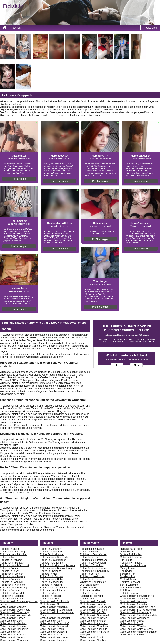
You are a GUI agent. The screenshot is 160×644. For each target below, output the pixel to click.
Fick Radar (126, 571)
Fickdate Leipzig (129, 593)
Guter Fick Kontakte (131, 557)
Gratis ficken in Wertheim (94, 610)
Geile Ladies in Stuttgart (93, 621)
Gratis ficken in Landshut (134, 601)
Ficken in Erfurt (48, 593)
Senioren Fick (128, 574)
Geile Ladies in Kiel (11, 632)
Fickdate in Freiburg (51, 585)
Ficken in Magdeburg (51, 582)
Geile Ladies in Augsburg (94, 629)
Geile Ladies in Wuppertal (54, 637)
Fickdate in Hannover (12, 582)
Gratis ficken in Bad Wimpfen (56, 610)
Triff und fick (127, 560)
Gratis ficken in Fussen (13, 618)
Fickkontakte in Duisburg (13, 588)
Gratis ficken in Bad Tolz (93, 612)
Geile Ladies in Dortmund (54, 626)
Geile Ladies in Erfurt (91, 637)
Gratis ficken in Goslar (52, 604)
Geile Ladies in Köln (51, 621)
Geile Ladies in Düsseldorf (54, 623)
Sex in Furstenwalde (131, 588)
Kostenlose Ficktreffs (91, 596)
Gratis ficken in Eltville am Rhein (138, 607)
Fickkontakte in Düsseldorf (14, 565)
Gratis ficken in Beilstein (93, 601)
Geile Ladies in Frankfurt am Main (138, 615)
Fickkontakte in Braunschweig (56, 568)
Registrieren (150, 28)
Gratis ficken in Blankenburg (135, 612)
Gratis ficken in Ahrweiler (134, 604)
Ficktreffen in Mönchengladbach (57, 565)
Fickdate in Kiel (48, 574)
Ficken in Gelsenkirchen (53, 560)
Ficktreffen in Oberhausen (54, 588)
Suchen (16, 28)
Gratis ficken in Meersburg (14, 612)
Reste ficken (127, 552)
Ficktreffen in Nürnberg (12, 585)
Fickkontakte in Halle (51, 579)
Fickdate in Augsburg (51, 563)
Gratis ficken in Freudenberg (96, 607)
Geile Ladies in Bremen (13, 626)
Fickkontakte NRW (90, 590)
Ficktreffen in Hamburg (12, 552)
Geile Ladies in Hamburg (14, 623)
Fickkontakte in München (14, 554)
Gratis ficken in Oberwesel (94, 615)
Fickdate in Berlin (9, 549)
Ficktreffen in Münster (52, 554)
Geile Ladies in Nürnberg (94, 640)
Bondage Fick (128, 576)
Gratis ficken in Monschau (54, 607)
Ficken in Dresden (10, 579)
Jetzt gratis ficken (90, 585)
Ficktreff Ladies (88, 593)
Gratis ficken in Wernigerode (16, 615)
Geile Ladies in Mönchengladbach (139, 632)
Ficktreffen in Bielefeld (12, 596)
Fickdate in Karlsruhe (52, 552)
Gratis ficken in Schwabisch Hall (138, 596)
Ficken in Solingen (90, 574)
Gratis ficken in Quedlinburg (15, 610)
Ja (117, 365)
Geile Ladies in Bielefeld (53, 640)
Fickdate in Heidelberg (92, 576)
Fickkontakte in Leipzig (12, 576)
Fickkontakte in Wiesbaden (55, 557)
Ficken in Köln (8, 557)
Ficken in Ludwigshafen (93, 563)
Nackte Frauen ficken (132, 549)
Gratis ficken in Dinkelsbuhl (55, 618)
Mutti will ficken (128, 579)
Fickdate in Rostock (51, 596)
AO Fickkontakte (89, 588)
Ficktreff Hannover (130, 582)
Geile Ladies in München (94, 618)
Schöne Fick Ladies (131, 554)
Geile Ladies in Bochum (53, 635)
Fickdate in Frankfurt (11, 560)
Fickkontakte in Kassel (92, 549)
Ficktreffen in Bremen (12, 574)
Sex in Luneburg (129, 585)
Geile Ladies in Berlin (12, 621)
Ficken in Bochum (10, 590)
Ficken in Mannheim (51, 549)
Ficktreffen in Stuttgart (12, 563)
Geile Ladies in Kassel (132, 635)
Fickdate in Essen (10, 571)
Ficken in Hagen (89, 552)
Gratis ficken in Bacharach (54, 601)
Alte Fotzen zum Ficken (133, 565)
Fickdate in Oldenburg (92, 565)
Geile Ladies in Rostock (13, 635)
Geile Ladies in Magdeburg (15, 640)
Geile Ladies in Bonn (131, 623)
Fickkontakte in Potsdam (93, 560)
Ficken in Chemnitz (50, 571)
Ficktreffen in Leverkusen (94, 568)
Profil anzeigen (19, 179)
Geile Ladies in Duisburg (53, 632)
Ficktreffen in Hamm (91, 557)
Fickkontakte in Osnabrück (95, 571)
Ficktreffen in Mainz (51, 599)
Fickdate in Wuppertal (12, 593)
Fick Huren (126, 590)
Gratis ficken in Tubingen (94, 604)
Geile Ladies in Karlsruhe (94, 623)
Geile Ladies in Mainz (132, 621)
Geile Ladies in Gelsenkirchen (136, 629)
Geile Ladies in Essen (52, 629)
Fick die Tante (88, 599)
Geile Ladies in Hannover (14, 629)
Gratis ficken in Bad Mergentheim (138, 610)
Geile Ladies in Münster (133, 626)
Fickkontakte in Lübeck (53, 590)
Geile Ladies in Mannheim (94, 626)
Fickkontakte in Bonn (11, 599)
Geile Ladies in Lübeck (12, 637)
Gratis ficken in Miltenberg (134, 599)
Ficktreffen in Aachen (51, 576)
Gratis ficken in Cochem (13, 607)
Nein (136, 365)
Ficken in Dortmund (11, 568)
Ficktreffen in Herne (91, 579)
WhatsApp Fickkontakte (93, 582)
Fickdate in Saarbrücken (93, 554)
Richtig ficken (127, 568)
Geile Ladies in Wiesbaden (135, 618)
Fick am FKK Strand (131, 563)
